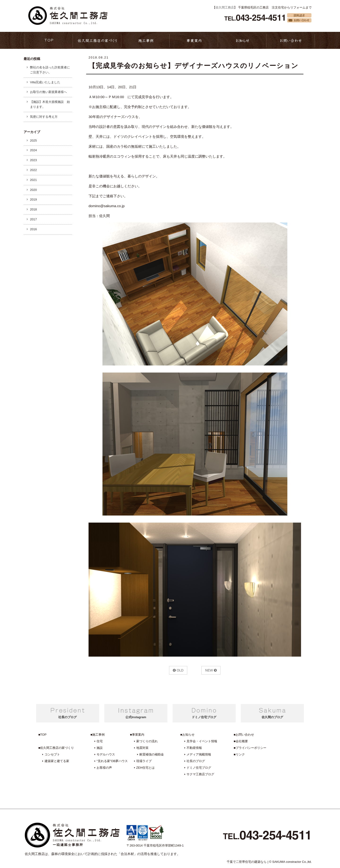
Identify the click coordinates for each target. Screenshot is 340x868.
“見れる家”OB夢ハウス (112, 761)
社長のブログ (68, 717)
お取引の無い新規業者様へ (48, 92)
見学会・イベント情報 (202, 741)
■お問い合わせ (244, 735)
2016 (33, 229)
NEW (211, 670)
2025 (33, 140)
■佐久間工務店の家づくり (56, 748)
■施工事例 (98, 735)
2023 (33, 160)
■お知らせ (187, 735)
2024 (33, 150)
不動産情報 (194, 748)
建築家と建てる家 (57, 761)
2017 (33, 219)
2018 (33, 209)
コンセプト (52, 754)
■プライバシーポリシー (250, 748)
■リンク (239, 754)
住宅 (100, 741)
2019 (33, 199)
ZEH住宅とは (145, 768)
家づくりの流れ (147, 741)
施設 (100, 748)
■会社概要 (241, 741)
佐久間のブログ (272, 717)
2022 (33, 170)
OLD (178, 670)
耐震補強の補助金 (152, 754)
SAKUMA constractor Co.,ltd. (292, 862)
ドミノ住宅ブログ (204, 717)
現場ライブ (144, 761)
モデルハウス (106, 754)
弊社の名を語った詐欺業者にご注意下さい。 (50, 70)
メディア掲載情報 (199, 754)
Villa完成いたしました (45, 82)
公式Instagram (136, 717)
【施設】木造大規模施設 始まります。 (50, 104)
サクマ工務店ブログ (200, 774)
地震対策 (142, 748)
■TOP (42, 735)
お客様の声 (104, 768)
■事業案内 (137, 735)
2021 (33, 180)
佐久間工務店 (225, 7)
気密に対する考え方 (44, 117)
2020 (33, 190)
